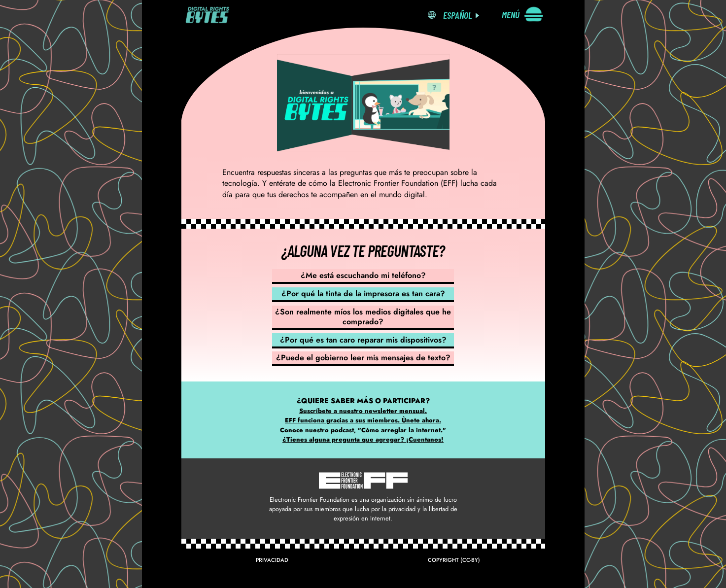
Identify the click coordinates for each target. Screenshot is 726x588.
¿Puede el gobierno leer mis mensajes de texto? (363, 358)
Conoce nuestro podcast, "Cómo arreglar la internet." (363, 430)
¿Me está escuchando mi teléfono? (363, 275)
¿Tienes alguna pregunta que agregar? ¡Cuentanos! (363, 439)
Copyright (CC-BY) (454, 560)
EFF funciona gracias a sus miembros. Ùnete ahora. (363, 420)
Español (458, 15)
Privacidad (272, 560)
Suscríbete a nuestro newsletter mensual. (363, 411)
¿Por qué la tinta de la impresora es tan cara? (363, 294)
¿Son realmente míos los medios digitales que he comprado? (363, 317)
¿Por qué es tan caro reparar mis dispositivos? (363, 340)
